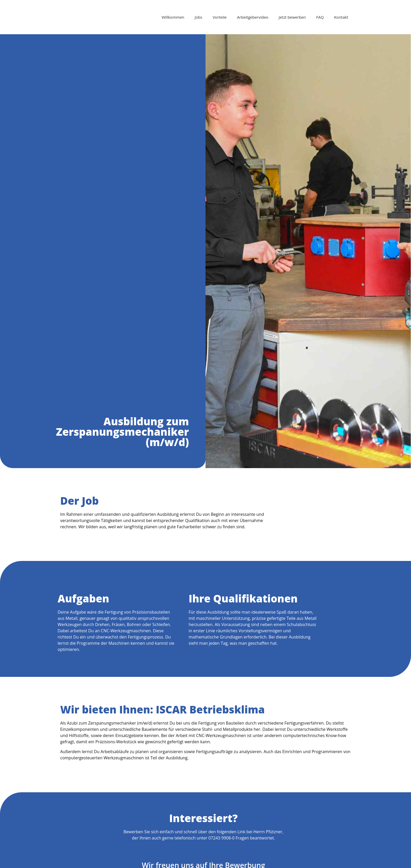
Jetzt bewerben (292, 17)
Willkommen (173, 17)
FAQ (320, 17)
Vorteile (220, 17)
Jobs (198, 17)
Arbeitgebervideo (253, 17)
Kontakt (341, 17)
